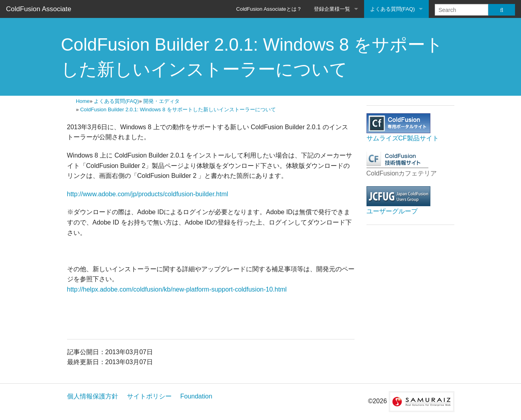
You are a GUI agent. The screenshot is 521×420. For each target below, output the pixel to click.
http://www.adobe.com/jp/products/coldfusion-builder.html (148, 194)
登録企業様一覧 (332, 9)
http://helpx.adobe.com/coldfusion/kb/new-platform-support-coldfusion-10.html (177, 289)
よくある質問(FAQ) (393, 9)
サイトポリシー (149, 396)
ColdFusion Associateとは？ (269, 9)
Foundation (196, 396)
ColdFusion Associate (39, 9)
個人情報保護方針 (93, 396)
